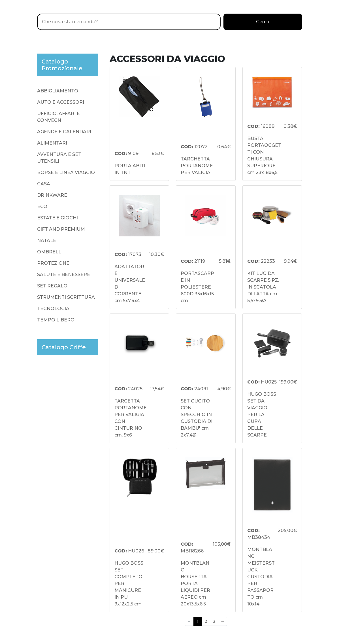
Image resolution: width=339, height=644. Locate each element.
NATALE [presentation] (47, 241)
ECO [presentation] (42, 206)
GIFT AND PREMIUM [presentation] (61, 229)
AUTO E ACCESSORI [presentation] (61, 102)
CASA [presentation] (44, 184)
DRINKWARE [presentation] (52, 195)
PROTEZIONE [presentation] (53, 263)
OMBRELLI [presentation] (50, 252)
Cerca (263, 22)
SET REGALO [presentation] (52, 286)
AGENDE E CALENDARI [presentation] (64, 132)
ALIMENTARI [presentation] (52, 143)
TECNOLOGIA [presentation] (53, 309)
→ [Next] (223, 621)
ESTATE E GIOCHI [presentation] (57, 218)
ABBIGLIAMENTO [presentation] (58, 91)
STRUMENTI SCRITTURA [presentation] (66, 297)
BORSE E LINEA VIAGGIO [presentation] (66, 172)
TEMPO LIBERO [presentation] (56, 320)
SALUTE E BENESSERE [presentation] (64, 275)
